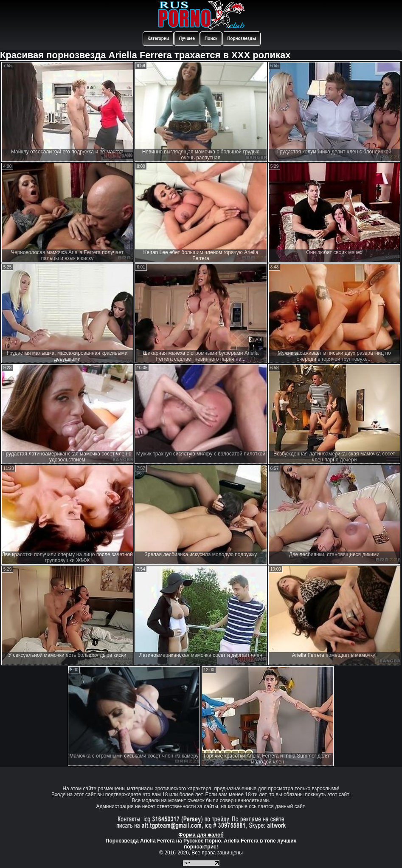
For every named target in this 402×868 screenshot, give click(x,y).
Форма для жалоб (201, 835)
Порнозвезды (242, 38)
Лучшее (187, 38)
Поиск (211, 38)
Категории (158, 38)
